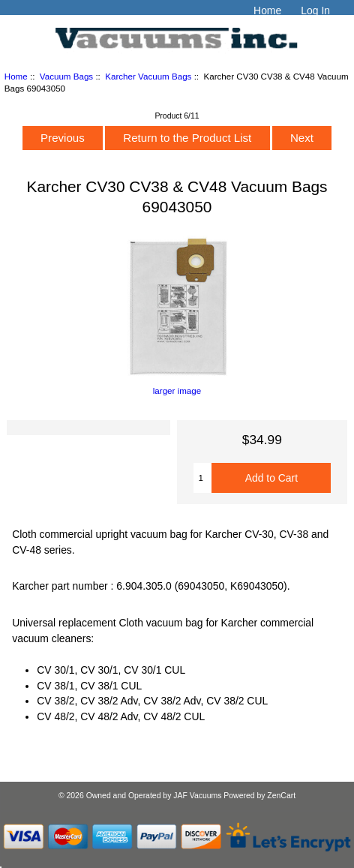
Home (267, 11)
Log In (315, 11)
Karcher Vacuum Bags (148, 76)
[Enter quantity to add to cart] (203, 478)
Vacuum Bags (66, 76)
